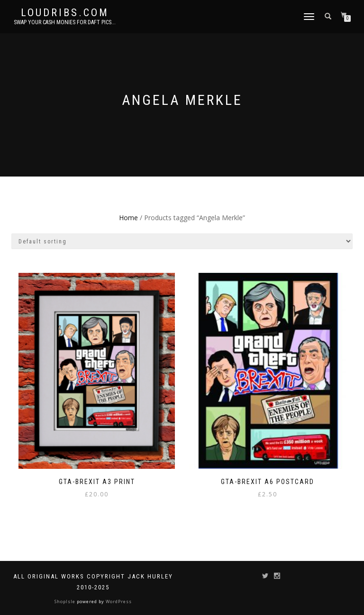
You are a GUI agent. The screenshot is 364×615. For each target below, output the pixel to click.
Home (128, 218)
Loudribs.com (65, 13)
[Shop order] (182, 241)
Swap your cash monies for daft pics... (65, 22)
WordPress (118, 601)
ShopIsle (66, 601)
